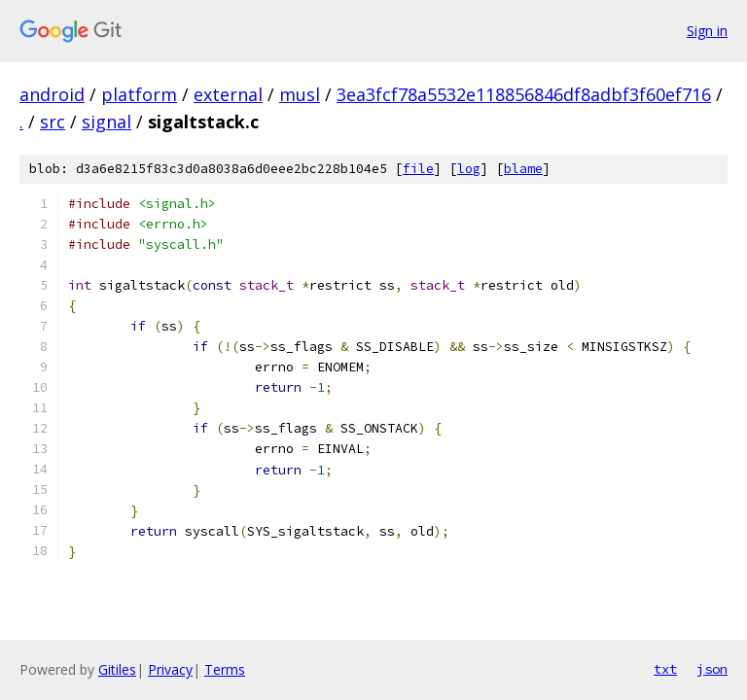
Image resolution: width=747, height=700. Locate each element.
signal (107, 122)
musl (300, 94)
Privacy (170, 669)
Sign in (707, 31)
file (418, 169)
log (469, 169)
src (53, 122)
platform (139, 94)
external (228, 94)
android (52, 94)
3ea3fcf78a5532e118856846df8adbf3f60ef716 (524, 94)
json (712, 669)
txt (665, 669)
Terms (225, 669)
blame (523, 169)
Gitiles (117, 669)
